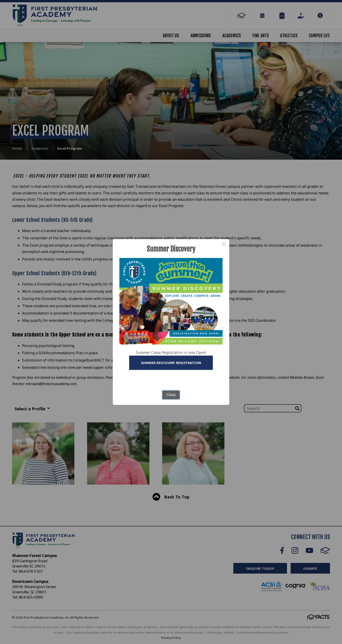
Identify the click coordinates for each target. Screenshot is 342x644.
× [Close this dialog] (224, 244)
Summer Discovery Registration (171, 363)
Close (171, 395)
